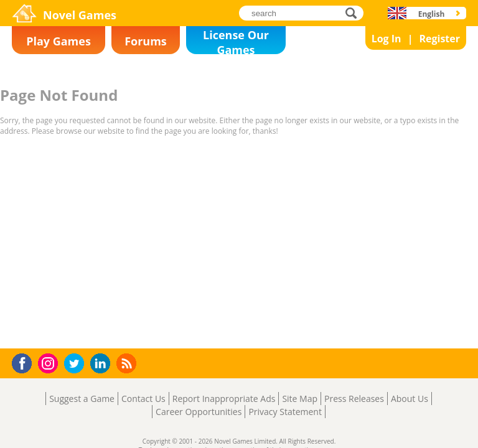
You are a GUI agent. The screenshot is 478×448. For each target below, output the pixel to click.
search (354, 13)
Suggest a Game (82, 399)
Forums (146, 41)
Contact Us (143, 399)
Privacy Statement (285, 412)
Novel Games (80, 15)
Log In (387, 39)
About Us (410, 399)
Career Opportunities (199, 412)
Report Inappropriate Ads (224, 399)
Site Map (300, 399)
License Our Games (236, 41)
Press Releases (354, 399)
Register (439, 39)
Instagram (50, 362)
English (432, 14)
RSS (128, 363)
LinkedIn (102, 364)
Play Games (59, 41)
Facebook (25, 362)
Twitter (77, 364)
